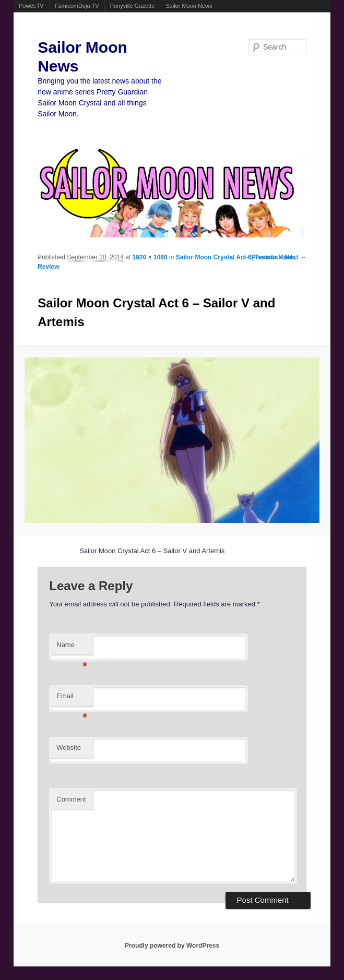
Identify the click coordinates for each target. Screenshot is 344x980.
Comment (71, 799)
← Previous (261, 257)
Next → (296, 257)
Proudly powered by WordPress (172, 946)
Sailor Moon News (189, 6)
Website (69, 748)
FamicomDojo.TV (77, 6)
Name (72, 648)
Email (72, 699)
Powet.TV (31, 6)
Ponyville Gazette (133, 6)
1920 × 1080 (150, 257)
